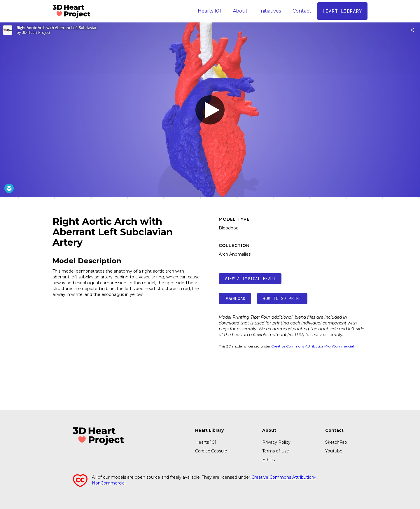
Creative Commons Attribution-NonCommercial (313, 346)
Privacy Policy (276, 442)
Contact (302, 11)
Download (235, 298)
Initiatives (270, 11)
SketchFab (336, 442)
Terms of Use (276, 451)
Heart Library (209, 430)
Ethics (268, 460)
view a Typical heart (250, 279)
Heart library (342, 11)
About (240, 11)
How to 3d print (282, 298)
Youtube (334, 451)
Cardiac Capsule (211, 451)
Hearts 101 (209, 11)
